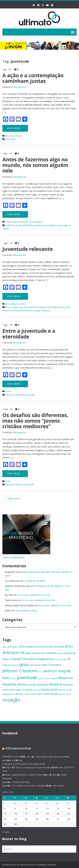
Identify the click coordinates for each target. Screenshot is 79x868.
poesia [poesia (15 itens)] (37, 690)
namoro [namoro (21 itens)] (68, 685)
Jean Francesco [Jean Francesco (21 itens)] (52, 665)
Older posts (12, 499)
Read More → (15, 128)
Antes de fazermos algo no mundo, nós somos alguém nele (35, 165)
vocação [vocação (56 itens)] (11, 700)
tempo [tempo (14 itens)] (70, 690)
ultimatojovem (19, 87)
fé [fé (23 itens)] (69, 659)
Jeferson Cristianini (15, 395)
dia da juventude (28, 307)
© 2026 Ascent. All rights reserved (19, 865)
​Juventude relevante (28, 249)
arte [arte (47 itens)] (7, 652)
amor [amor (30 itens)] (69, 646)
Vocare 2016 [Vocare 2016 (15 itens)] (65, 694)
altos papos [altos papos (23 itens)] (27, 646)
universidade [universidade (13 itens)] (30, 694)
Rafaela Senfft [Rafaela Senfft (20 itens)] (49, 690)
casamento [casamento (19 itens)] (39, 653)
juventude (10, 139)
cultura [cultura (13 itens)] (60, 653)
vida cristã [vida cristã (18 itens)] (43, 694)
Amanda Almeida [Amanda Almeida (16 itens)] (45, 647)
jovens (62, 307)
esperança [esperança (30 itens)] (46, 659)
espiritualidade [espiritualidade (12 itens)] (61, 659)
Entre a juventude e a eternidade (29, 334)
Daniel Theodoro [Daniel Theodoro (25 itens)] (24, 659)
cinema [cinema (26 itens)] (51, 653)
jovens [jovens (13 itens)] (13, 678)
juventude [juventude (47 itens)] (27, 677)
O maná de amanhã (34, 581)
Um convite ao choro (26, 610)
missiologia (50, 225)
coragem (15, 307)
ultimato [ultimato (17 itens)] (19, 694)
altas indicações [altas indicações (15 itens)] (10, 647)
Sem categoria (36, 222)
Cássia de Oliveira (14, 484)
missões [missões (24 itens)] (43, 684)
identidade (27, 225)
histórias (42, 307)
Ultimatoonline (16, 748)
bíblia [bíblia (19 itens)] (28, 653)
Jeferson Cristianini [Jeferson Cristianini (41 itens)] (20, 671)
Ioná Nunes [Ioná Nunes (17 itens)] (35, 665)
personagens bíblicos (40, 310)
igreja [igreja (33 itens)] (24, 665)
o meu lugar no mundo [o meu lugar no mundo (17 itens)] (21, 690)
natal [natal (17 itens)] (5, 690)
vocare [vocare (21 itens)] (54, 694)
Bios (8, 307)
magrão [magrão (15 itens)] (54, 678)
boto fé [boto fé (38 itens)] (18, 653)
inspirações (52, 307)
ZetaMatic (52, 865)
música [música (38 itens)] (56, 684)
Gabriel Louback (13, 225)
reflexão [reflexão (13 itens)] (62, 690)
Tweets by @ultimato (13, 557)
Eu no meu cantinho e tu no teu (34, 595)
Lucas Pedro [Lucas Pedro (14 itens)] (44, 678)
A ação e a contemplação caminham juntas (33, 78)
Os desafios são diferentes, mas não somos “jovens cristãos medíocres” (35, 421)
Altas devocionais (13, 136)
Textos (23, 304)
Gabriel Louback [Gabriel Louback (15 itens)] (10, 665)
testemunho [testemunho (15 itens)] (8, 694)
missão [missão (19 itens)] (32, 685)
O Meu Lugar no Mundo (16, 222)
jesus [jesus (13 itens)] (40, 671)
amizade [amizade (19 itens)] (59, 647)
